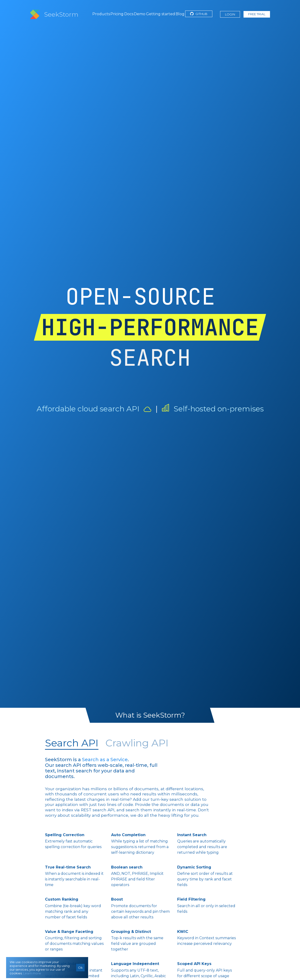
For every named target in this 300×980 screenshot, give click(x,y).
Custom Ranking (62, 899)
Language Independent (135, 964)
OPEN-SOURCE (140, 296)
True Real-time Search (68, 867)
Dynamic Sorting (194, 867)
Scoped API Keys (194, 964)
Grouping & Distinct (131, 932)
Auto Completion (128, 835)
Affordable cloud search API (88, 409)
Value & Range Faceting (69, 932)
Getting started (161, 14)
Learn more (32, 973)
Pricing (117, 14)
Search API (72, 743)
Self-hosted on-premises (219, 409)
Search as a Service (105, 760)
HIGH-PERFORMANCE (150, 327)
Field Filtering (191, 899)
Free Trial (257, 14)
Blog (180, 14)
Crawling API (137, 743)
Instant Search (192, 835)
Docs (129, 14)
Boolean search (127, 867)
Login (230, 14)
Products (101, 14)
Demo (140, 14)
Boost (117, 899)
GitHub (199, 14)
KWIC (183, 932)
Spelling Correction (65, 835)
